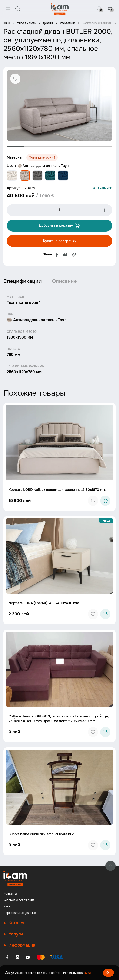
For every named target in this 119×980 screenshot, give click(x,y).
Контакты (10, 894)
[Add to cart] (105, 501)
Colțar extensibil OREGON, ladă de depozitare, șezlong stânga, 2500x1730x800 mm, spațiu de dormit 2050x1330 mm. (59, 719)
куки (87, 973)
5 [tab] (86, 147)
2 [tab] (33, 147)
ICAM (6, 23)
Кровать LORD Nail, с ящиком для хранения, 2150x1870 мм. (57, 490)
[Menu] (8, 9)
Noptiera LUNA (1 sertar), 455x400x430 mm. (44, 603)
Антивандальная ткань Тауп (43, 166)
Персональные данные (20, 913)
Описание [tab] (64, 281)
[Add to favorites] (93, 501)
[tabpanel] (59, 105)
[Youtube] (28, 957)
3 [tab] (51, 147)
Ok (108, 973)
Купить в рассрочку (60, 241)
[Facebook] (7, 957)
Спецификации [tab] (23, 281)
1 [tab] (16, 147)
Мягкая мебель (26, 23)
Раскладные (68, 23)
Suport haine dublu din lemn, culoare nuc (41, 834)
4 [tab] (68, 147)
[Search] (17, 9)
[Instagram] (17, 957)
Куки (7, 906)
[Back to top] (110, 866)
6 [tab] (104, 147)
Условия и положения (19, 900)
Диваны (48, 23)
